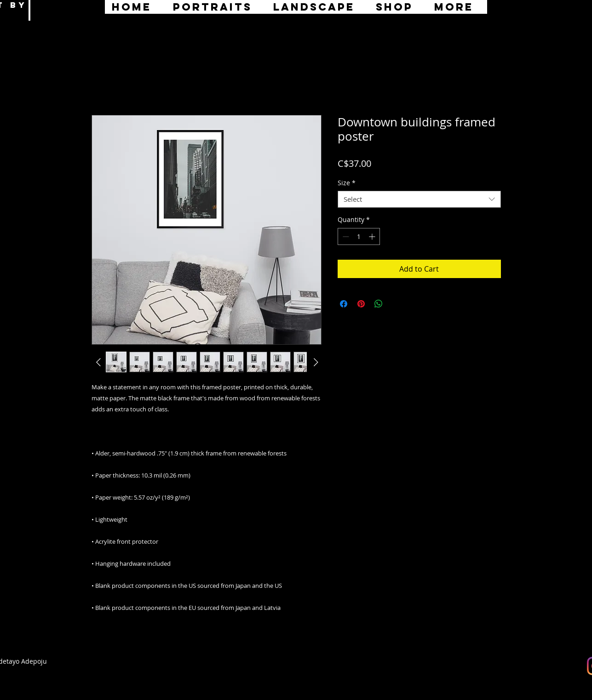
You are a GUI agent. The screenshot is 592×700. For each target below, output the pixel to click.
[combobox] (419, 199)
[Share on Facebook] (344, 304)
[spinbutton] (359, 236)
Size (347, 183)
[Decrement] (345, 236)
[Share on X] (396, 304)
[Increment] (373, 236)
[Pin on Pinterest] (361, 304)
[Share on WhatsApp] (379, 304)
